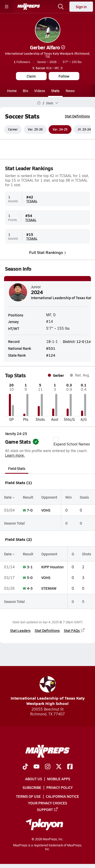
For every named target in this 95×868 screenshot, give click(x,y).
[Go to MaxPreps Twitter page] (59, 767)
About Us (34, 779)
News (70, 91)
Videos (40, 91)
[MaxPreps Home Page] (39, 103)
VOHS (46, 510)
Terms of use (28, 796)
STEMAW (49, 588)
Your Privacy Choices (48, 803)
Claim (31, 76)
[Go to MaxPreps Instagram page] (48, 767)
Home (12, 91)
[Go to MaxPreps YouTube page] (36, 767)
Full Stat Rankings (48, 252)
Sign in (81, 7)
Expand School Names (72, 442)
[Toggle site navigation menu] (7, 7)
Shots (87, 554)
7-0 (30, 510)
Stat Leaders (20, 631)
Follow (64, 76)
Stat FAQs (74, 631)
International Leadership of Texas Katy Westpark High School (48, 691)
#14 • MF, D (48, 68)
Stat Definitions (77, 116)
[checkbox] (56, 439)
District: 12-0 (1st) (78, 341)
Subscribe (32, 787)
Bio (25, 91)
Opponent (49, 497)
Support (48, 809)
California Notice (62, 796)
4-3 (30, 588)
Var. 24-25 (60, 129)
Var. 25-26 (35, 129)
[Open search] (61, 7)
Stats (55, 91)
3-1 (30, 567)
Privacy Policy (60, 787)
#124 (51, 355)
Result (28, 497)
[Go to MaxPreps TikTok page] (25, 767)
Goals (84, 497)
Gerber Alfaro (48, 47)
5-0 (30, 577)
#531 (51, 348)
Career (13, 129)
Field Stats (17, 468)
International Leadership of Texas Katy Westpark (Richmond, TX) (48, 55)
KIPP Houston (52, 567)
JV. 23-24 (84, 129)
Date (9, 497)
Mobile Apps (59, 779)
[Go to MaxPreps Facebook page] (70, 767)
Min (69, 497)
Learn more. (15, 455)
